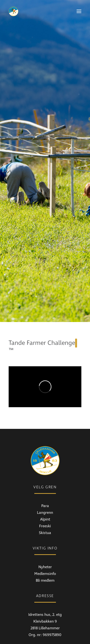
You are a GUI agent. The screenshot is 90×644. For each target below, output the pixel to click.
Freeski (45, 488)
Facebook (45, 631)
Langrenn (45, 474)
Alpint (45, 481)
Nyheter (45, 528)
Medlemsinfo (45, 535)
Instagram (45, 637)
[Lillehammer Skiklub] (13, 11)
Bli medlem (45, 542)
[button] (79, 11)
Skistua (45, 494)
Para (45, 467)
